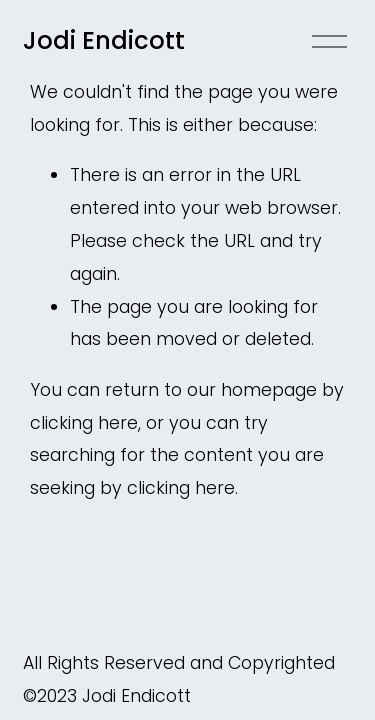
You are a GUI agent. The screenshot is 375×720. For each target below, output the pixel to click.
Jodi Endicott (104, 40)
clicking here (84, 423)
